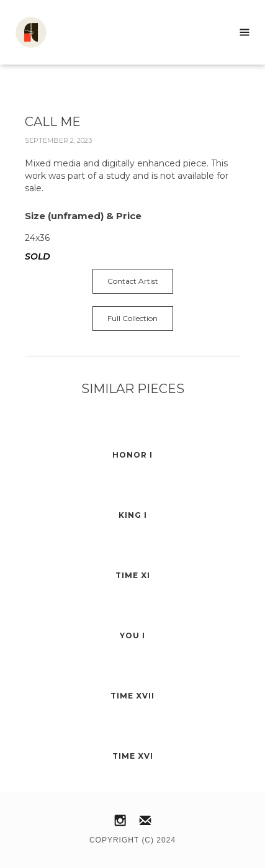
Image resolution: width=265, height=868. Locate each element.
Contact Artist (133, 281)
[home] (25, 32)
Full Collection (132, 318)
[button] (245, 32)
